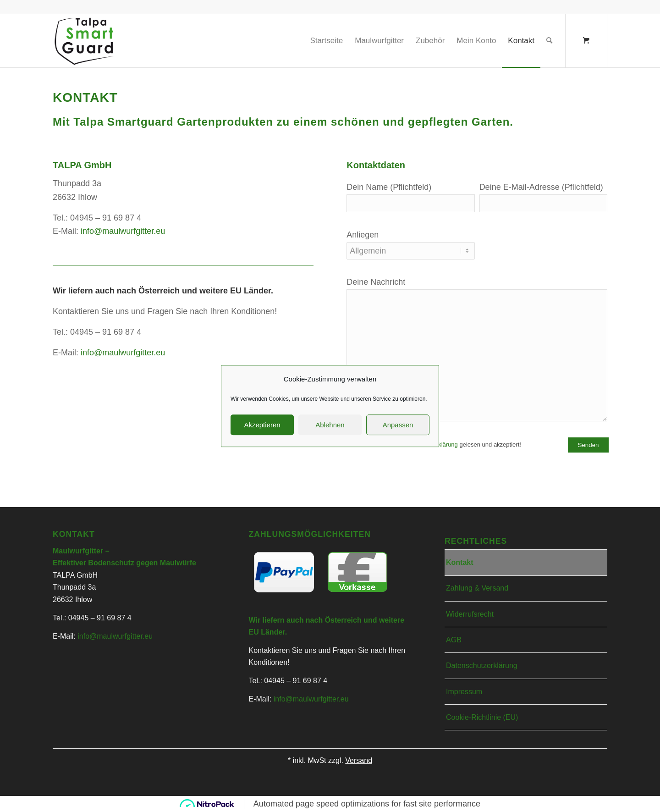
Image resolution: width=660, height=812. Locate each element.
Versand (359, 760)
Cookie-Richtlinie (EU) (482, 717)
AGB (454, 640)
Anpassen (398, 529)
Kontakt (460, 562)
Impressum (464, 692)
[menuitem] (326, 41)
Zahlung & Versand (477, 588)
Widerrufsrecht (470, 614)
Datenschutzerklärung (429, 445)
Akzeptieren (262, 529)
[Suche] (549, 41)
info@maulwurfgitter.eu (123, 231)
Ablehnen (330, 529)
